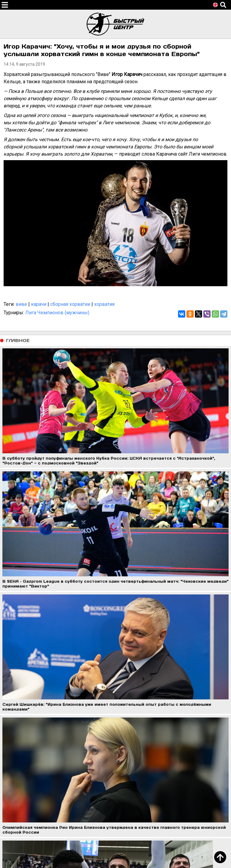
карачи (39, 304)
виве (21, 304)
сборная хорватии (70, 304)
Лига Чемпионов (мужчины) (57, 313)
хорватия (104, 304)
